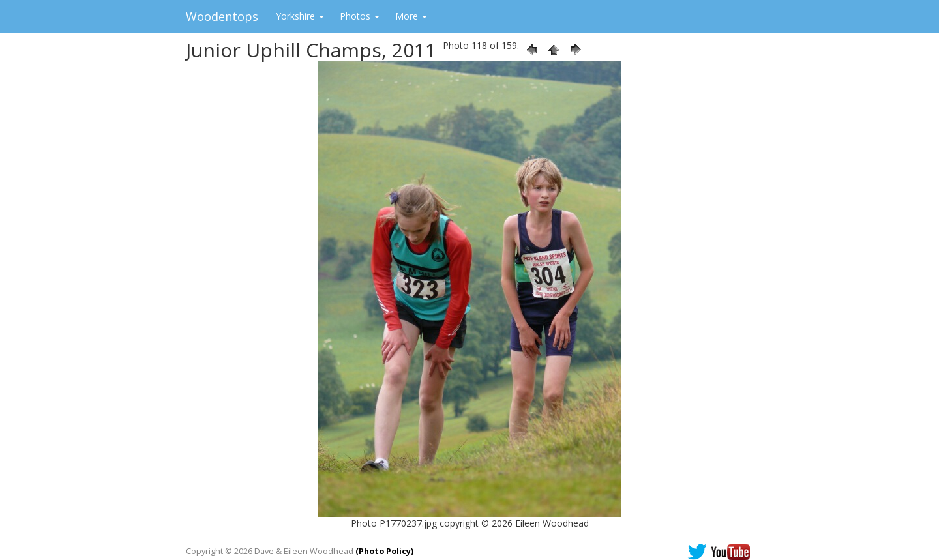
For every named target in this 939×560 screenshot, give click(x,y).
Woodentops (222, 16)
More (411, 16)
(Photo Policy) (384, 551)
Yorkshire (300, 16)
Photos (360, 16)
